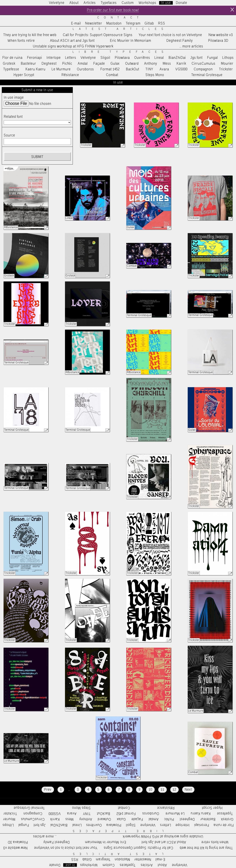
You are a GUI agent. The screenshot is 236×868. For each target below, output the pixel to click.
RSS (162, 24)
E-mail (76, 24)
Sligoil (105, 58)
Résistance (70, 75)
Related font (13, 117)
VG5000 (181, 69)
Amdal (83, 64)
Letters (71, 58)
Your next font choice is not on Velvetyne (170, 35)
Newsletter (94, 24)
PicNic (67, 64)
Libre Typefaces (120, 52)
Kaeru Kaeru (35, 69)
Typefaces (109, 3)
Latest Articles (120, 29)
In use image (14, 98)
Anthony (151, 64)
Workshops (147, 3)
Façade (99, 64)
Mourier (227, 64)
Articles (90, 3)
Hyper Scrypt (24, 75)
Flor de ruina (12, 58)
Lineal (159, 58)
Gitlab (149, 24)
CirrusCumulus (204, 64)
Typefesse (11, 69)
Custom (128, 3)
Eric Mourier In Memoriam (131, 41)
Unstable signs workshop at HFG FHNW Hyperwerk (73, 47)
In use (166, 3)
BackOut (133, 69)
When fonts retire (21, 41)
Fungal (212, 58)
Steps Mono (155, 75)
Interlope (54, 58)
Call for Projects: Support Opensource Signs (98, 35)
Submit (37, 157)
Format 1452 (110, 69)
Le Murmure (61, 69)
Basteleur (28, 64)
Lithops (228, 58)
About (74, 3)
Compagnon (203, 69)
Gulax (115, 64)
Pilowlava (122, 58)
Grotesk (9, 64)
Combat (112, 75)
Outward (132, 64)
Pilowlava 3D (218, 41)
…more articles (191, 47)
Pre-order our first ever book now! (113, 10)
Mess (167, 64)
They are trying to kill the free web (30, 35)
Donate (181, 3)
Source (9, 136)
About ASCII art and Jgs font (72, 41)
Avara (164, 69)
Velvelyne (88, 58)
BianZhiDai (177, 58)
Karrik (181, 64)
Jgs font (196, 58)
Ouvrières (142, 58)
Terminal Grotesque (207, 75)
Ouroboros (85, 69)
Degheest (49, 64)
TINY (149, 69)
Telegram (133, 24)
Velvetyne (57, 3)
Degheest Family (180, 41)
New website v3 (221, 35)
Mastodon (114, 24)
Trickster (226, 69)
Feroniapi (35, 58)
